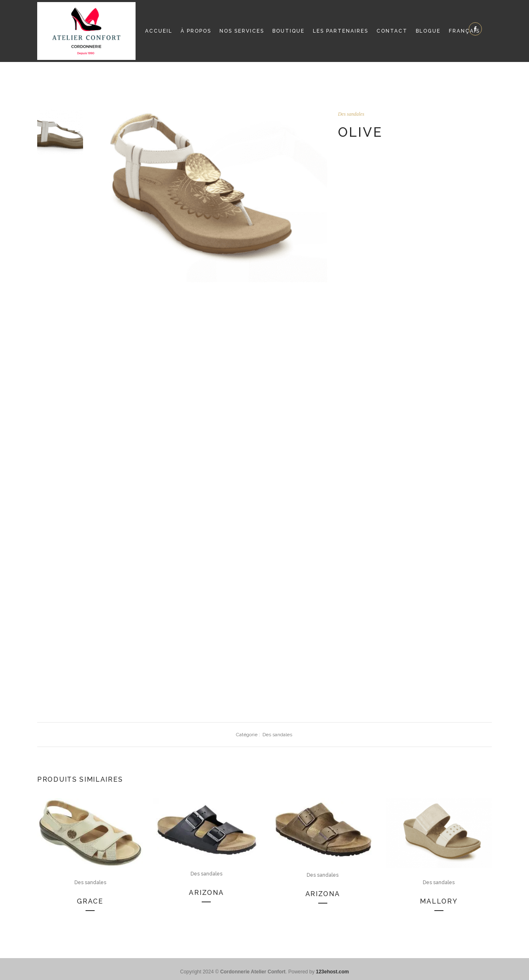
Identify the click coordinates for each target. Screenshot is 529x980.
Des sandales (351, 114)
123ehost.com (332, 972)
